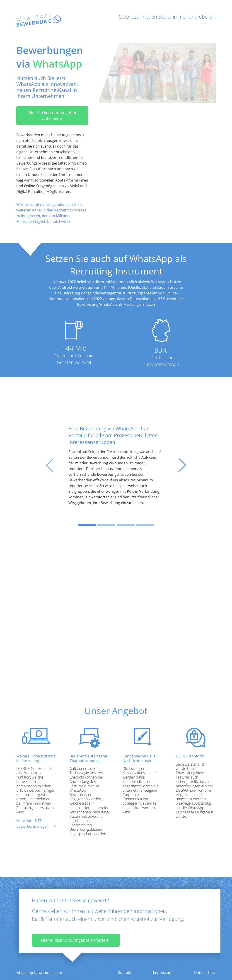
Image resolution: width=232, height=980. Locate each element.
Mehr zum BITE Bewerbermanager (32, 824)
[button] (53, 465)
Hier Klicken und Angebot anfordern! (52, 115)
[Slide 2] (106, 525)
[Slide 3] (126, 525)
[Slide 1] (87, 525)
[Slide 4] (145, 525)
